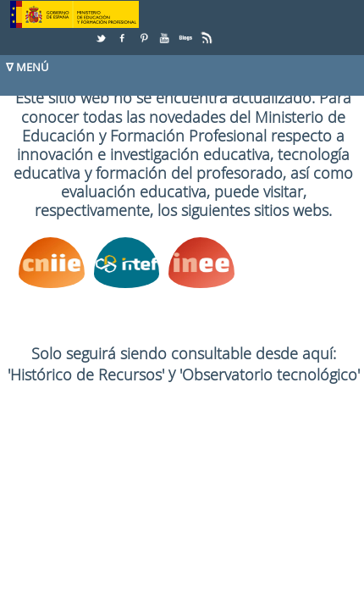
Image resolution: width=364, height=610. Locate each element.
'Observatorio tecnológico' (270, 374)
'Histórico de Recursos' (88, 374)
